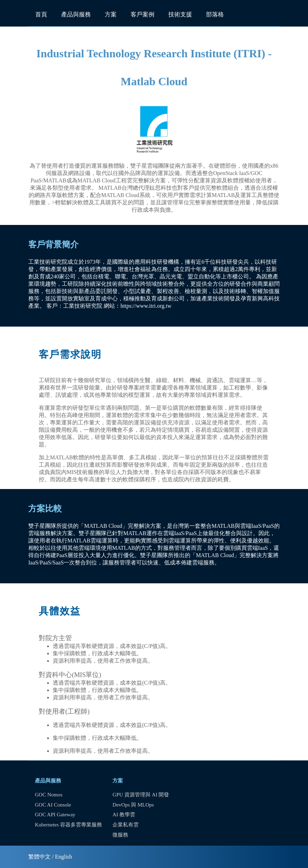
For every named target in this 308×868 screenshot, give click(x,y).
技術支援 (180, 14)
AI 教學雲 (124, 815)
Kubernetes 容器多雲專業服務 (68, 825)
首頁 (41, 14)
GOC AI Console (53, 805)
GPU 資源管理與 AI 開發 (141, 795)
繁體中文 (39, 857)
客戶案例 (142, 14)
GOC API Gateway (55, 815)
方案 (111, 14)
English (63, 857)
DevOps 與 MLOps (133, 805)
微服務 (120, 835)
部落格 (215, 14)
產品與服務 (76, 14)
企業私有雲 (126, 825)
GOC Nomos (49, 795)
